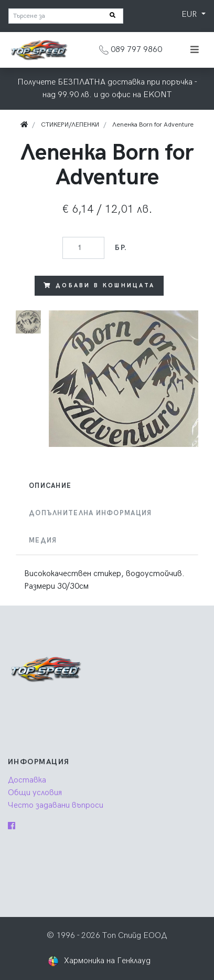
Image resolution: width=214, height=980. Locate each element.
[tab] (107, 486)
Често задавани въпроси (56, 805)
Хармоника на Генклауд (107, 961)
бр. (121, 248)
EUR (190, 14)
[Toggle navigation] (195, 50)
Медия (43, 540)
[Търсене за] (66, 16)
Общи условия (35, 793)
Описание (50, 486)
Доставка (27, 780)
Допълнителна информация (90, 513)
